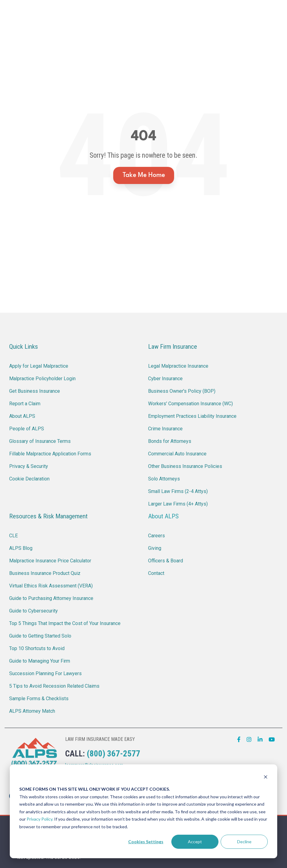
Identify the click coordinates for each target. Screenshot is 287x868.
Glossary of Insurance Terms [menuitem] (40, 441)
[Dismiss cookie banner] (266, 778)
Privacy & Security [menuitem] (29, 466)
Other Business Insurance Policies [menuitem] (185, 466)
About (157, 32)
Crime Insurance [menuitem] (165, 429)
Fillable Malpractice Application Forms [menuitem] (50, 454)
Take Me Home (144, 175)
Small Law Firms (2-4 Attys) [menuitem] (178, 491)
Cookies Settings (146, 842)
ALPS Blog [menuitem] (21, 548)
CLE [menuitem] (13, 536)
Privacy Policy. (40, 819)
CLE (155, 13)
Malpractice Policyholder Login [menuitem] (42, 379)
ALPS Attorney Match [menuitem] (32, 711)
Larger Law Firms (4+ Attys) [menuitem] (178, 504)
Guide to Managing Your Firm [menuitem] (40, 661)
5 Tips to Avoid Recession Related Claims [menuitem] (54, 686)
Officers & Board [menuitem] (166, 561)
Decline (244, 842)
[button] (277, 20)
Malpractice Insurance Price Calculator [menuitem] (50, 561)
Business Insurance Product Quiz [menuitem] (45, 573)
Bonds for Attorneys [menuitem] (170, 441)
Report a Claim (117, 13)
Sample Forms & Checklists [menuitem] (39, 699)
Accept (195, 842)
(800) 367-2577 (113, 754)
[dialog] (143, 811)
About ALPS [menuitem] (22, 416)
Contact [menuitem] (156, 573)
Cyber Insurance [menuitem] (165, 379)
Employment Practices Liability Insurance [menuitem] (192, 416)
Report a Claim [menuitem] (25, 404)
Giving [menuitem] (155, 548)
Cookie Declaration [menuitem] (29, 479)
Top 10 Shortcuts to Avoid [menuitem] (37, 648)
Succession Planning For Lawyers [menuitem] (45, 673)
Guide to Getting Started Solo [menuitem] (40, 636)
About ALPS (163, 516)
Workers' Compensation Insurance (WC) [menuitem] (190, 404)
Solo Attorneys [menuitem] (164, 479)
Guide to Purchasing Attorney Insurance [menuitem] (51, 598)
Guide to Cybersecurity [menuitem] (34, 611)
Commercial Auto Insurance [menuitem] (177, 454)
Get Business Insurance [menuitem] (35, 391)
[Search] (260, 23)
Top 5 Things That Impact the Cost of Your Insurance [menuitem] (65, 623)
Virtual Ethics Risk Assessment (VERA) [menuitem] (51, 586)
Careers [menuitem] (157, 536)
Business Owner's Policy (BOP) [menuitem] (182, 391)
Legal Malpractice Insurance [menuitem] (178, 366)
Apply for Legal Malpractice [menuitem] (39, 366)
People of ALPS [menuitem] (27, 429)
